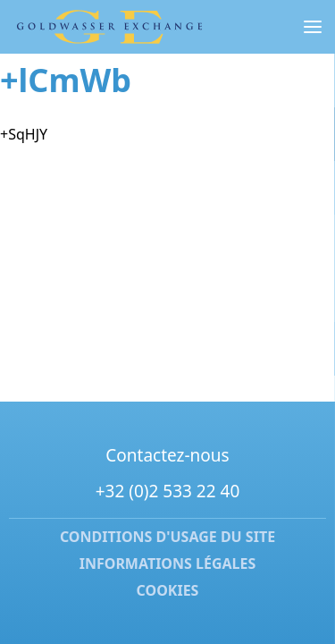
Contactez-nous (167, 455)
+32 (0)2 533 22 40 (168, 491)
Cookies (168, 590)
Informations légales (168, 563)
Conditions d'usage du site (167, 537)
